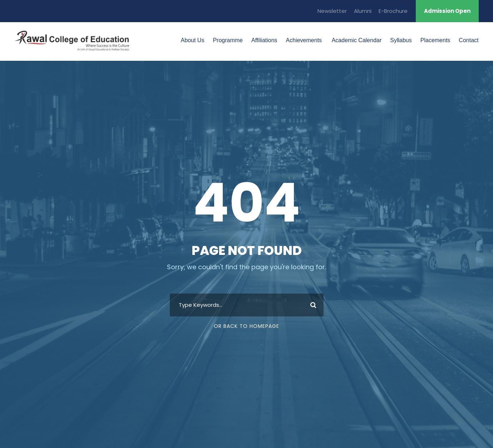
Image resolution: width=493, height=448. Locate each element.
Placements (435, 40)
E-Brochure (393, 11)
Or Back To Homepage (246, 326)
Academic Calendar (356, 40)
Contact (469, 40)
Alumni (363, 11)
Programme (228, 40)
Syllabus (401, 40)
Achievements (304, 40)
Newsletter (332, 11)
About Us (193, 40)
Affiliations (264, 40)
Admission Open (447, 11)
